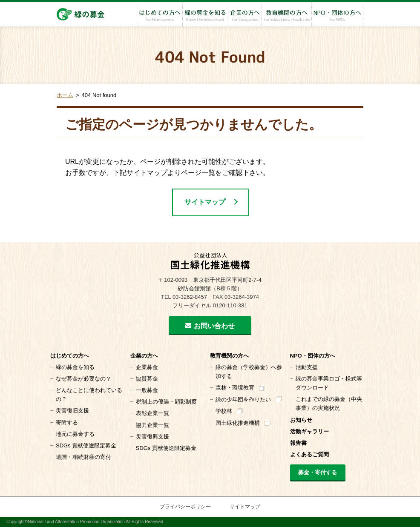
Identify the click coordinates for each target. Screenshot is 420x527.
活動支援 (307, 367)
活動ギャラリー (309, 431)
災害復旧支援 (72, 411)
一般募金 (147, 390)
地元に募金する (75, 434)
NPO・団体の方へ (337, 16)
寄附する (67, 422)
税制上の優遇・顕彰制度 (166, 402)
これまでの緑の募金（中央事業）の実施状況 (329, 404)
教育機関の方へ (287, 16)
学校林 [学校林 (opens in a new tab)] (224, 411)
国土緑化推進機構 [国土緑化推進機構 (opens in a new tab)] (238, 423)
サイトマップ (205, 202)
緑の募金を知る (205, 16)
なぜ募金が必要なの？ (83, 379)
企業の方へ (245, 16)
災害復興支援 (152, 437)
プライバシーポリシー (185, 507)
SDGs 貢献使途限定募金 (86, 445)
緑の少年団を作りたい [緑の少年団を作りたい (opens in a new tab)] (243, 400)
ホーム (65, 95)
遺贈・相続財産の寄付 (83, 457)
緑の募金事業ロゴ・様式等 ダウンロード (329, 383)
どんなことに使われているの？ (89, 395)
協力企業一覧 (152, 425)
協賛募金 (147, 379)
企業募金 (147, 367)
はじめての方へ (160, 16)
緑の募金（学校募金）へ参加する (249, 372)
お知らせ (301, 420)
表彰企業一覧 (152, 413)
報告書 (298, 443)
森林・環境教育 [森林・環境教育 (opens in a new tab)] (235, 388)
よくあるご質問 (309, 454)
